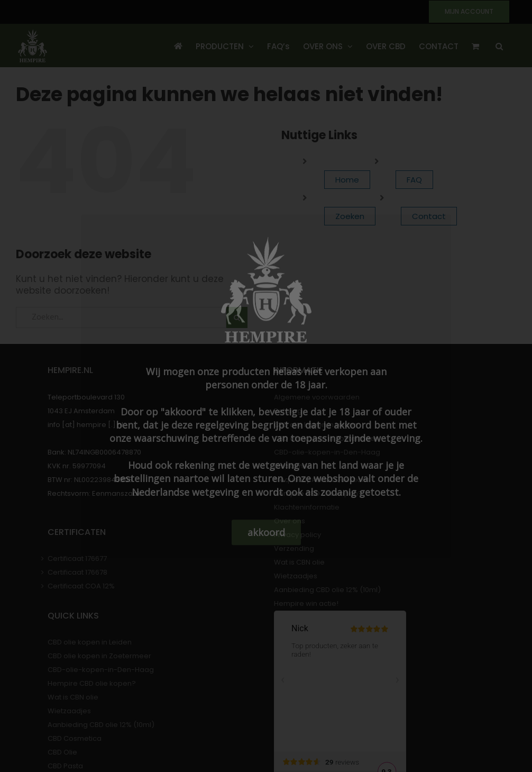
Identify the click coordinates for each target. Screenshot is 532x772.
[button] (499, 45)
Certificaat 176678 (77, 572)
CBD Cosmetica (75, 738)
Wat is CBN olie (299, 562)
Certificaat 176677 (77, 558)
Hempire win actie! (306, 603)
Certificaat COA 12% (81, 586)
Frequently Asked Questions (322, 480)
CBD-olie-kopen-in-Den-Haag (327, 452)
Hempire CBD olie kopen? (318, 493)
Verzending (294, 548)
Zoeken (350, 216)
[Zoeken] (237, 317)
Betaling (288, 411)
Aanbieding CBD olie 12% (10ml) (327, 590)
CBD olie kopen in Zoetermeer (326, 438)
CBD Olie (62, 752)
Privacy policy (297, 535)
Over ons (290, 521)
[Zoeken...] (121, 317)
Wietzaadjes (296, 576)
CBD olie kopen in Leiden (316, 425)
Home (347, 180)
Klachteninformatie (307, 507)
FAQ (414, 180)
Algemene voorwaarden (317, 397)
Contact (429, 216)
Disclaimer (292, 466)
